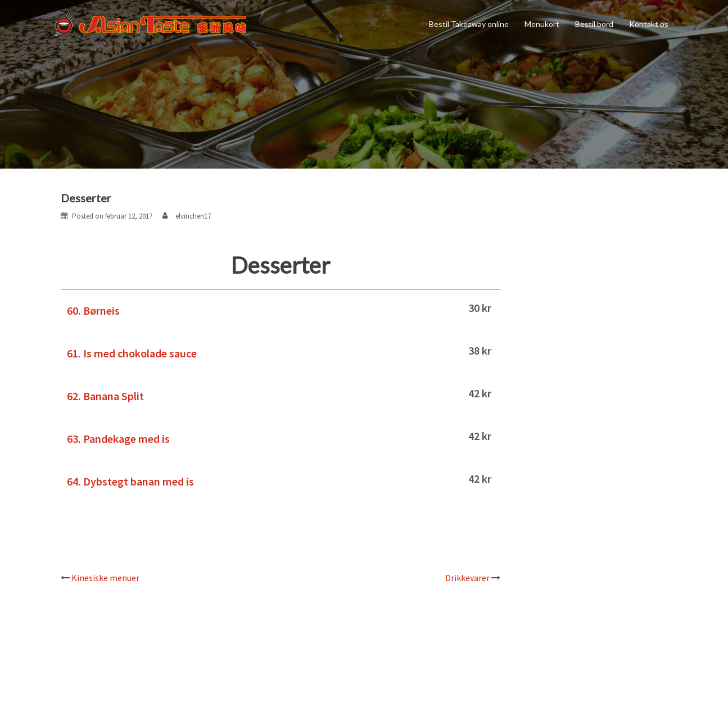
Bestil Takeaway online (469, 24)
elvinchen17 (193, 216)
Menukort (542, 24)
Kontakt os (649, 24)
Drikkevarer (467, 578)
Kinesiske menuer (105, 578)
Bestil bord (594, 24)
